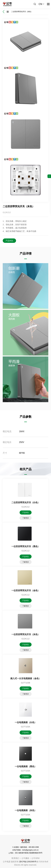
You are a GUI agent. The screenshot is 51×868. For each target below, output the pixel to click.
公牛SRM (35, 858)
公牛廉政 (25, 858)
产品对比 (9, 241)
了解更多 (26, 518)
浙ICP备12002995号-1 (29, 862)
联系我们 (15, 858)
